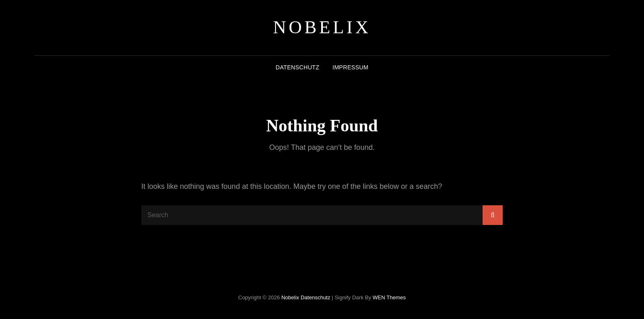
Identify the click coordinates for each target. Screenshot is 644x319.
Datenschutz (297, 67)
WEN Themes (389, 297)
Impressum (350, 67)
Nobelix (322, 27)
